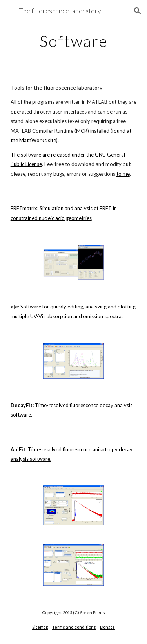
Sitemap (40, 627)
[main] (74, 41)
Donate (107, 627)
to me (123, 174)
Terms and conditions (74, 627)
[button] (9, 11)
